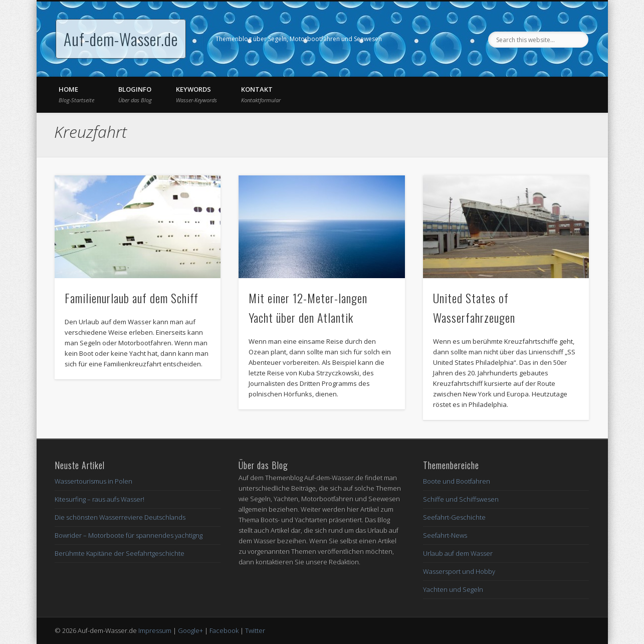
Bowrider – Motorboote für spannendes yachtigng (129, 535)
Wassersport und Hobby (459, 571)
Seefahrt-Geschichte (454, 517)
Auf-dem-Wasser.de (121, 39)
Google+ (190, 630)
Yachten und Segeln (453, 589)
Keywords (196, 94)
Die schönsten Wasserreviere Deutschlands (120, 517)
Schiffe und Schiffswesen (461, 499)
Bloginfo (135, 94)
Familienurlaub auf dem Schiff (132, 298)
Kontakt (261, 94)
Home (76, 94)
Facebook (224, 630)
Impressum (155, 630)
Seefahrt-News (445, 535)
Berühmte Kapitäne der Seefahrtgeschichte (120, 553)
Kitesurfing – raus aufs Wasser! (99, 499)
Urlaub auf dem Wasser (458, 553)
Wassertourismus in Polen (93, 481)
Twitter (255, 630)
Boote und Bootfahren (457, 481)
